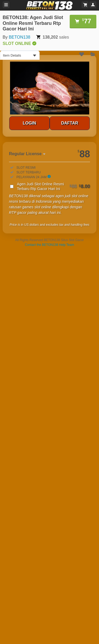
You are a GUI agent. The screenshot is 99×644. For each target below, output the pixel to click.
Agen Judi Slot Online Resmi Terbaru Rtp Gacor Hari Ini (53, 186)
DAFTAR (70, 123)
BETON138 (20, 37)
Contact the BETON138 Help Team (49, 245)
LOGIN (29, 123)
